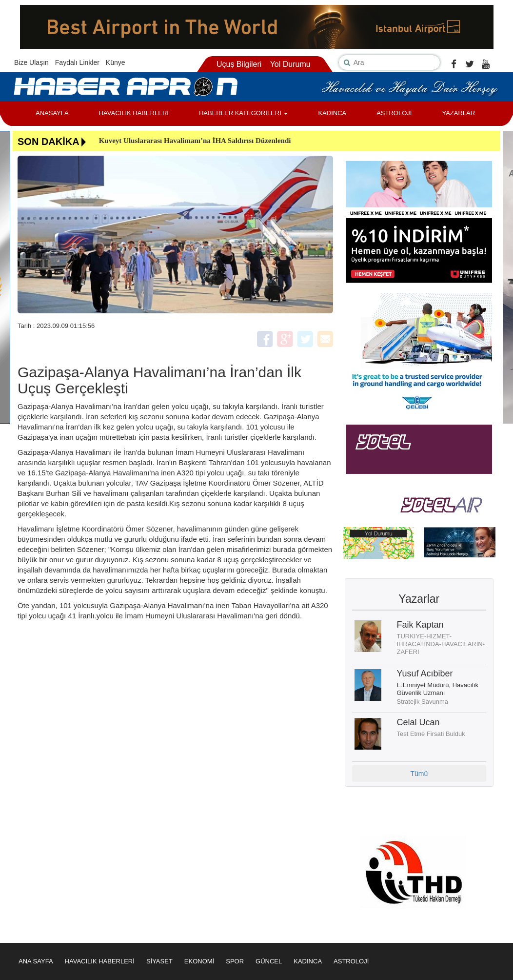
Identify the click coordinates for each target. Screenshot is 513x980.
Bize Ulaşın (31, 62)
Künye (116, 62)
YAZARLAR (458, 113)
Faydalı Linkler (77, 62)
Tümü (419, 774)
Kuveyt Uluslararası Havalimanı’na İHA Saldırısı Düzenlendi (195, 141)
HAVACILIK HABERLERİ (134, 113)
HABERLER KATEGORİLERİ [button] (243, 113)
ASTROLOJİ (394, 113)
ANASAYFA (52, 113)
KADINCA (332, 113)
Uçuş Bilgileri (239, 64)
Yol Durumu (290, 64)
